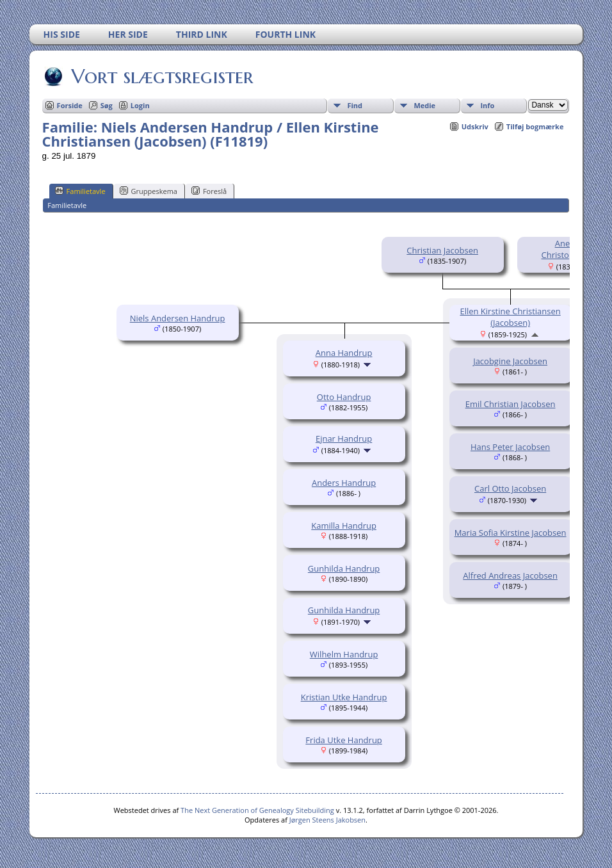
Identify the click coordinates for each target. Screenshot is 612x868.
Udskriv (475, 126)
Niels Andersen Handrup (178, 318)
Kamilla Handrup (344, 526)
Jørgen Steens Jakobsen (327, 820)
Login (140, 105)
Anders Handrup (344, 483)
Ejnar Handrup (344, 438)
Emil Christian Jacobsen (511, 404)
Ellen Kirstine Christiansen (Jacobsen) (510, 317)
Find (355, 105)
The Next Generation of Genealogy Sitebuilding (257, 810)
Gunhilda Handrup (344, 568)
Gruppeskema (149, 191)
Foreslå (209, 191)
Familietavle (80, 191)
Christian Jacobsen (442, 250)
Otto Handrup (344, 397)
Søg (107, 105)
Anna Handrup (344, 353)
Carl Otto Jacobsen (510, 488)
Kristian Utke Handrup (344, 697)
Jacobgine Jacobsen (510, 361)
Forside (70, 105)
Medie (424, 105)
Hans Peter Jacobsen (510, 447)
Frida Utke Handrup (343, 740)
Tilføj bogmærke (535, 126)
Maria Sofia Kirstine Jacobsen (511, 533)
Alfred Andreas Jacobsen (510, 575)
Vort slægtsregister (161, 76)
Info (487, 105)
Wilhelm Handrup (344, 654)
